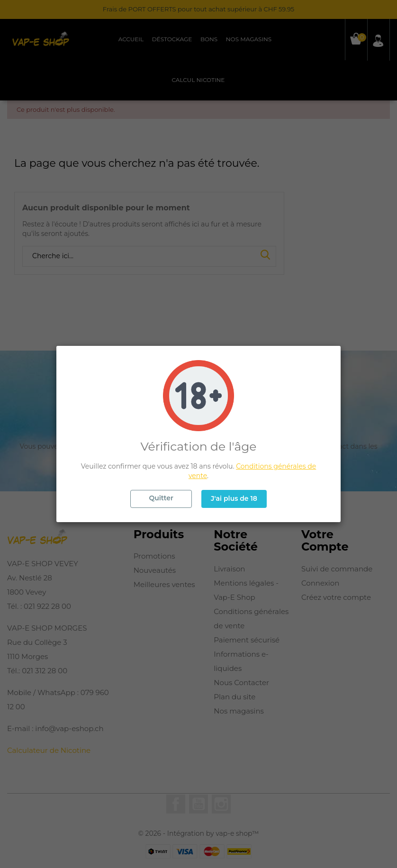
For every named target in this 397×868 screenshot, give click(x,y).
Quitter (161, 498)
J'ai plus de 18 (234, 498)
